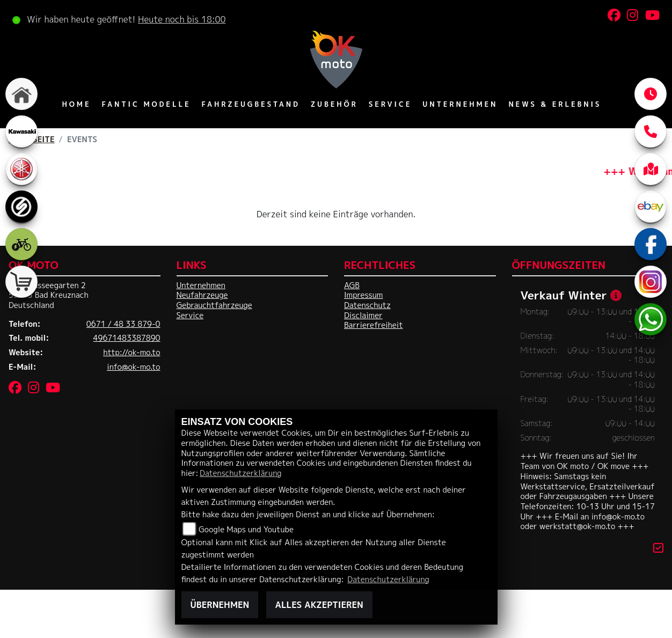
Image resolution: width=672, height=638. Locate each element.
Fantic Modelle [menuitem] (146, 104)
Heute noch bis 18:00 (182, 19)
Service (190, 316)
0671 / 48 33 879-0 (123, 324)
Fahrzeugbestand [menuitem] (250, 104)
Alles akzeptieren (319, 605)
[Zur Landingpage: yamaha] (21, 169)
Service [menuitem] (390, 104)
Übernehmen (220, 605)
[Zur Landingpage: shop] (21, 282)
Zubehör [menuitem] (334, 104)
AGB (352, 285)
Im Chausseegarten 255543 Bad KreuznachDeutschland (49, 295)
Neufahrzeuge (202, 295)
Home (77, 104)
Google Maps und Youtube (246, 530)
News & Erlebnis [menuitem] (555, 104)
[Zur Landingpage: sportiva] (21, 207)
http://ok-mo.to (132, 353)
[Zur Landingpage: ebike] (21, 244)
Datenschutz (367, 305)
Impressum (363, 295)
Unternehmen (201, 285)
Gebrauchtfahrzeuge (214, 305)
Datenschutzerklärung (240, 473)
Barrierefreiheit (374, 325)
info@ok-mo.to (133, 367)
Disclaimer (363, 316)
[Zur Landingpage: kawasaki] (21, 131)
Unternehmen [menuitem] (460, 104)
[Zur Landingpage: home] (21, 94)
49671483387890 (127, 338)
